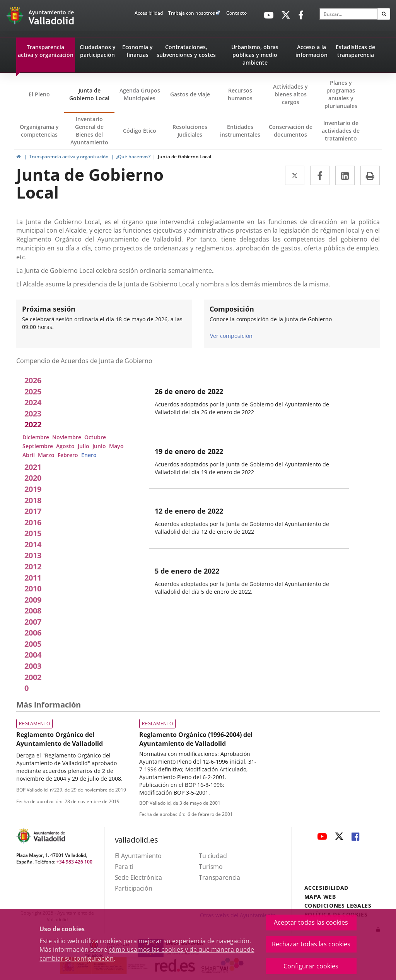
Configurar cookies (311, 966)
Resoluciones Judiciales (190, 131)
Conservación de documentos (292, 136)
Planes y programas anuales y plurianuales (341, 94)
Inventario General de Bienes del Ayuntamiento (89, 131)
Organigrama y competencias (39, 131)
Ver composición (231, 336)
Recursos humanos (240, 94)
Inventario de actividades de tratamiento (341, 131)
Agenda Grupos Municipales (140, 94)
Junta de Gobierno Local (89, 94)
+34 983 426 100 (74, 862)
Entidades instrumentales (240, 131)
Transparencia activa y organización (69, 157)
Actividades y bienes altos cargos (290, 94)
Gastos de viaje (190, 94)
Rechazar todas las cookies (311, 944)
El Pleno (39, 94)
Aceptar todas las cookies (311, 922)
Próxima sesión (49, 309)
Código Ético (140, 131)
